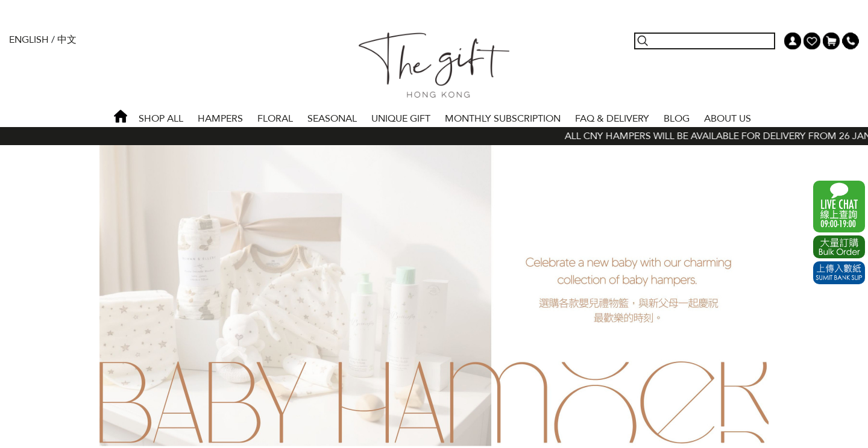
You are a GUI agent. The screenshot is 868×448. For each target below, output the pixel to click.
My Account (793, 41)
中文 (67, 40)
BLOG (677, 119)
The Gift (434, 65)
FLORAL (275, 119)
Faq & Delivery (612, 119)
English (29, 40)
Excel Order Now (839, 247)
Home (121, 116)
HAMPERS (220, 119)
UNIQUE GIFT (401, 119)
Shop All (161, 119)
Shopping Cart (831, 41)
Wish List (812, 41)
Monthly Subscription (503, 119)
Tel (851, 41)
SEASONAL (332, 119)
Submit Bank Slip (839, 273)
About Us (728, 119)
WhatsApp (839, 207)
